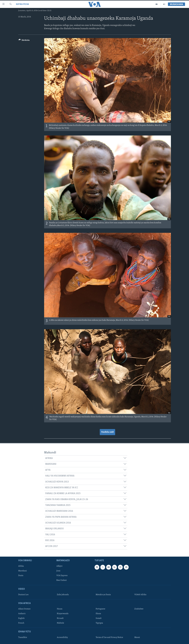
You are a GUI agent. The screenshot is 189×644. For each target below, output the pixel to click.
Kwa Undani (62, 580)
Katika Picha (22, 4)
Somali (99, 618)
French (21, 623)
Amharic (22, 614)
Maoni (137, 637)
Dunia (21, 576)
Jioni (58, 571)
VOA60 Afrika (140, 595)
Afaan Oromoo (24, 609)
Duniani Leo (23, 595)
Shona (98, 614)
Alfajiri (59, 566)
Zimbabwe (139, 609)
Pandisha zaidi (107, 432)
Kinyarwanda (63, 614)
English (21, 618)
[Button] (24, 41)
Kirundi (60, 618)
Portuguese (100, 609)
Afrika (21, 566)
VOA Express (62, 576)
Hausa (60, 609)
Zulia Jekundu (63, 595)
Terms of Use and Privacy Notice (109, 637)
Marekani (22, 571)
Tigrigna (99, 623)
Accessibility (62, 637)
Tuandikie (23, 637)
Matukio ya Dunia (103, 595)
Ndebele (60, 623)
